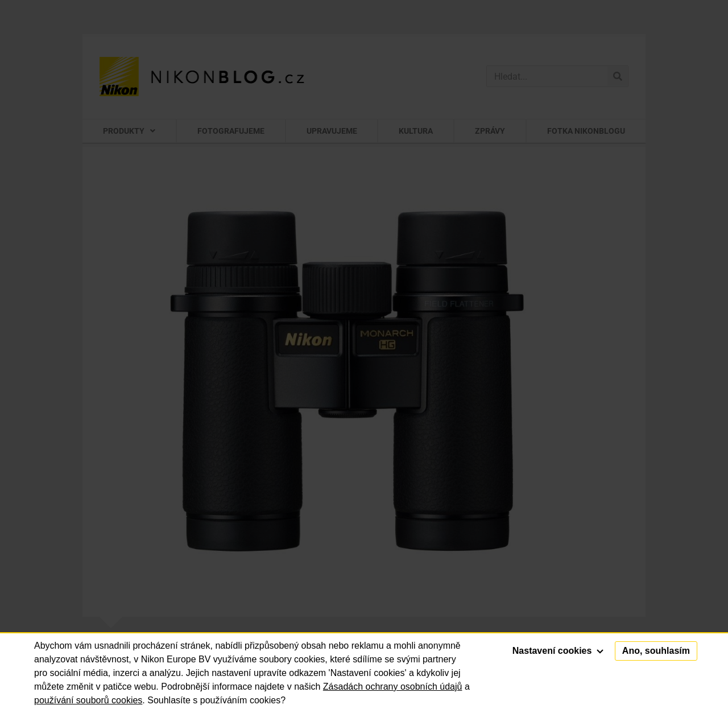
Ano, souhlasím (656, 651)
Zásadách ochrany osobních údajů (393, 687)
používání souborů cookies (88, 700)
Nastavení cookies (558, 651)
